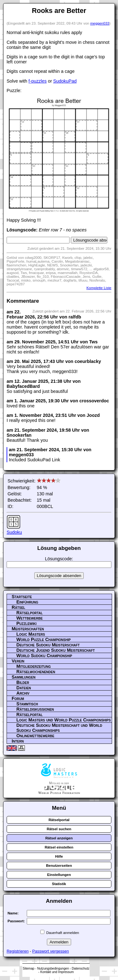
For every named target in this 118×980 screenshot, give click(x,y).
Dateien (24, 688)
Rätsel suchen (59, 829)
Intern (18, 741)
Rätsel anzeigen (59, 838)
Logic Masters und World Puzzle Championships (64, 720)
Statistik (59, 884)
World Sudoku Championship (44, 656)
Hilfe (59, 856)
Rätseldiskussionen (35, 709)
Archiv (23, 693)
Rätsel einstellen (59, 847)
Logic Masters (31, 634)
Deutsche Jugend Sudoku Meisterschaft (56, 650)
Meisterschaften (28, 629)
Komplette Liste (99, 288)
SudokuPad (65, 81)
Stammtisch (27, 704)
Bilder (23, 682)
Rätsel (18, 607)
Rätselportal (30, 613)
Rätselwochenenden (36, 672)
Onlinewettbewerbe (35, 736)
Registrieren (18, 951)
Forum (18, 698)
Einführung (27, 602)
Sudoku (14, 532)
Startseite (22, 597)
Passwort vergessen (51, 951)
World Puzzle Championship (44, 639)
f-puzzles (38, 81)
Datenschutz (81, 968)
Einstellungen (59, 875)
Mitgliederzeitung (34, 666)
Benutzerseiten (59, 866)
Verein (18, 661)
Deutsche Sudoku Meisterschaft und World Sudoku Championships (59, 728)
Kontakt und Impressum (57, 972)
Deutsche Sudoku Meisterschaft (48, 645)
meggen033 (100, 23)
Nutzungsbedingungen (53, 968)
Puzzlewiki (26, 623)
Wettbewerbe (30, 618)
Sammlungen (24, 677)
